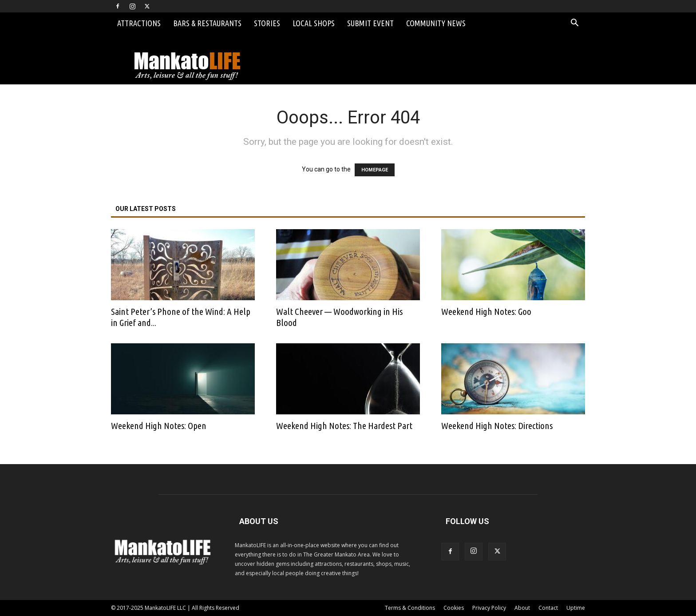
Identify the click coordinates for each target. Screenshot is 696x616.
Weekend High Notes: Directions (497, 425)
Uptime (576, 608)
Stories (267, 23)
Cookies (454, 608)
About (522, 608)
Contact (548, 608)
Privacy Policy (489, 608)
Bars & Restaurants (207, 23)
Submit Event (370, 23)
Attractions (139, 23)
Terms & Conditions (410, 608)
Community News (436, 23)
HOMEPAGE (375, 170)
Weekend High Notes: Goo (486, 311)
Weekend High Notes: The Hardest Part (344, 425)
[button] (574, 24)
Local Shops (314, 23)
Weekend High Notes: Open (159, 425)
